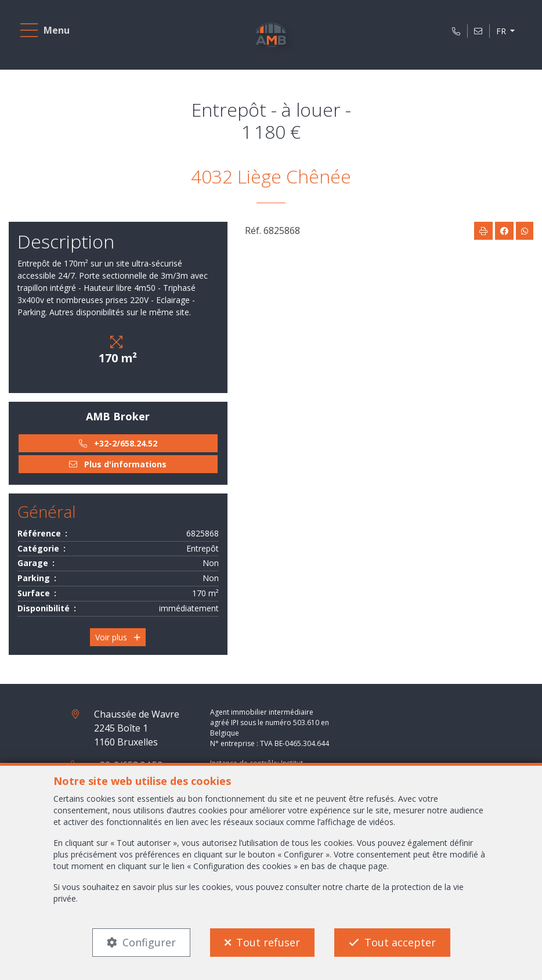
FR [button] (502, 31)
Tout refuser (268, 942)
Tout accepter (400, 942)
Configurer (149, 942)
